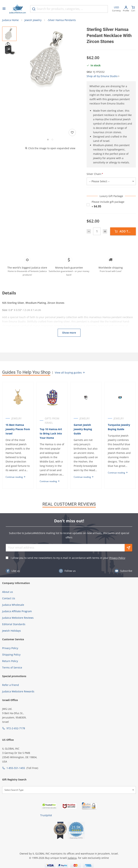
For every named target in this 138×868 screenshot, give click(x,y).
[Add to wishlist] (72, 132)
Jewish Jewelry (33, 20)
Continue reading (16, 481)
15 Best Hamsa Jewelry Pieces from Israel (15, 429)
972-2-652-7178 (16, 737)
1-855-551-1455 (16, 777)
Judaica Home (10, 20)
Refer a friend (11, 694)
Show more (69, 333)
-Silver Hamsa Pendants (62, 20)
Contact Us (9, 607)
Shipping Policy (11, 663)
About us (8, 600)
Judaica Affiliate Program (17, 620)
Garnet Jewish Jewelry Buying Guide (84, 429)
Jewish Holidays (11, 639)
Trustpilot (46, 824)
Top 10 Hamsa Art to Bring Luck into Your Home (51, 433)
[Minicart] (133, 9)
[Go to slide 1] (48, 140)
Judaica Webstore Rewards (18, 700)
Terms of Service (12, 676)
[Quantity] (97, 231)
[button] (50, 59)
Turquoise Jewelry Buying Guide (120, 427)
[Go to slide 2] (52, 140)
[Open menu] (4, 9)
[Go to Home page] (18, 9)
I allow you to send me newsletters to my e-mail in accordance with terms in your (68, 566)
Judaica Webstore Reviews (18, 626)
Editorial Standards (14, 633)
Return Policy (10, 670)
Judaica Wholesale (13, 613)
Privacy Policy (117, 566)
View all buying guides (70, 373)
